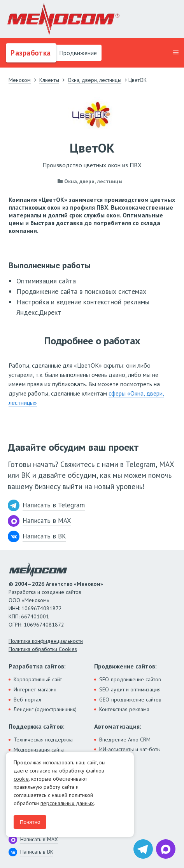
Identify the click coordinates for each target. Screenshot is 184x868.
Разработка (30, 53)
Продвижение (77, 53)
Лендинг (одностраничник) (45, 709)
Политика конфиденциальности (46, 641)
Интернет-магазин (35, 689)
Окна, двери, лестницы (93, 181)
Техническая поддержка (43, 740)
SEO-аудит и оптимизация (130, 689)
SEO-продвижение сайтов (130, 679)
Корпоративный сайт (38, 679)
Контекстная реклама (124, 709)
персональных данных (67, 803)
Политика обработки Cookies (43, 649)
